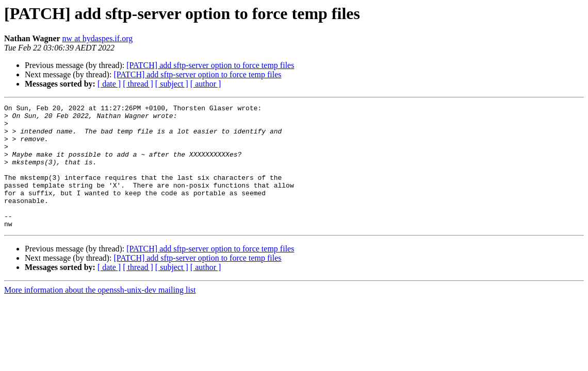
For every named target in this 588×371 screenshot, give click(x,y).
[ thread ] (138, 84)
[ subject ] (172, 84)
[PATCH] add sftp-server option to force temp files (210, 65)
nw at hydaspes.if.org (98, 38)
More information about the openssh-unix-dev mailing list (100, 315)
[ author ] (206, 84)
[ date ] (109, 84)
